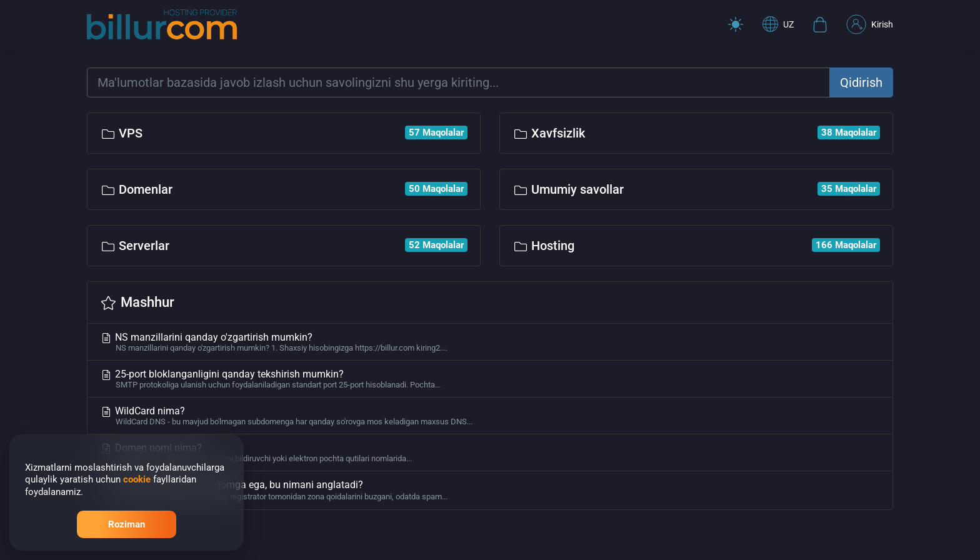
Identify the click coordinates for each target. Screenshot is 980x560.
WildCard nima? (490, 416)
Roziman (127, 524)
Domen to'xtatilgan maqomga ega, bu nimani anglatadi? (490, 490)
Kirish (870, 24)
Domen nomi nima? (490, 452)
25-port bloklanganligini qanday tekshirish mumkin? (490, 379)
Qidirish (861, 82)
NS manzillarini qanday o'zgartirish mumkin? (490, 342)
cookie (137, 479)
